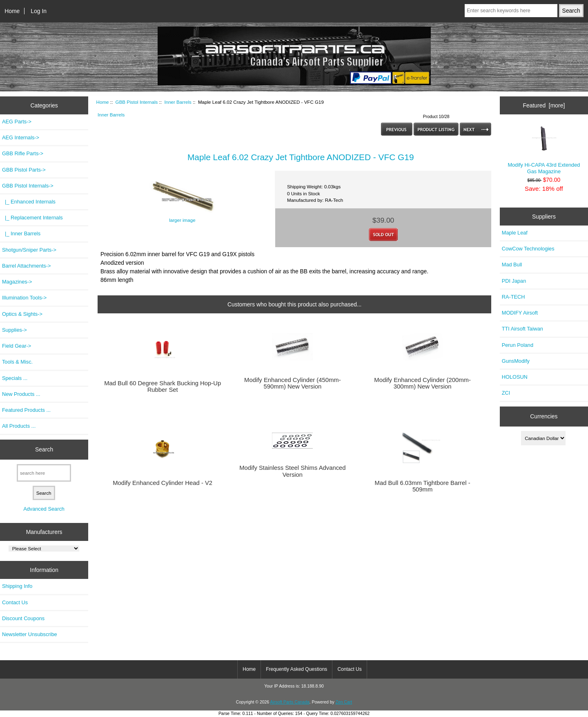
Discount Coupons (23, 618)
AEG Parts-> (17, 122)
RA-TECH (513, 297)
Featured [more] (544, 105)
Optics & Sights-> (22, 314)
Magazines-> (17, 282)
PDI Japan (514, 281)
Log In (39, 11)
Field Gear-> (17, 346)
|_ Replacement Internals (32, 218)
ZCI (506, 393)
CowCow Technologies (528, 249)
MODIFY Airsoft (520, 313)
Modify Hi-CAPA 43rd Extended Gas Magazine (544, 150)
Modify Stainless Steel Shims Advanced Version (292, 471)
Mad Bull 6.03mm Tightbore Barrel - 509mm (423, 486)
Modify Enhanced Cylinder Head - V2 (163, 483)
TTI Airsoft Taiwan (522, 329)
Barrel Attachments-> (26, 266)
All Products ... (19, 426)
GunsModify (516, 361)
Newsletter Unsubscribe (30, 634)
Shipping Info (17, 586)
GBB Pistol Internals (137, 102)
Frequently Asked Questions (296, 669)
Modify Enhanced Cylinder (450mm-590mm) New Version (293, 383)
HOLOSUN (515, 377)
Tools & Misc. (17, 362)
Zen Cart (344, 702)
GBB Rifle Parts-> (23, 153)
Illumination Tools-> (24, 298)
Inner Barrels (178, 102)
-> (28, 186)
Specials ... (15, 378)
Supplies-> (14, 330)
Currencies (544, 416)
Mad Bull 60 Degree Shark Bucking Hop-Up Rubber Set (163, 386)
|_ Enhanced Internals (29, 202)
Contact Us (15, 602)
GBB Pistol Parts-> (24, 170)
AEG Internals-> (21, 137)
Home (12, 11)
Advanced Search (44, 509)
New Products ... (21, 394)
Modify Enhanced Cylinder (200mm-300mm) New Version (422, 383)
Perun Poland (518, 345)
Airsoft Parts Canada (290, 702)
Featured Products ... (26, 410)
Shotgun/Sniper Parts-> (29, 250)
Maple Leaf (515, 233)
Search (44, 449)
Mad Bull (512, 265)
